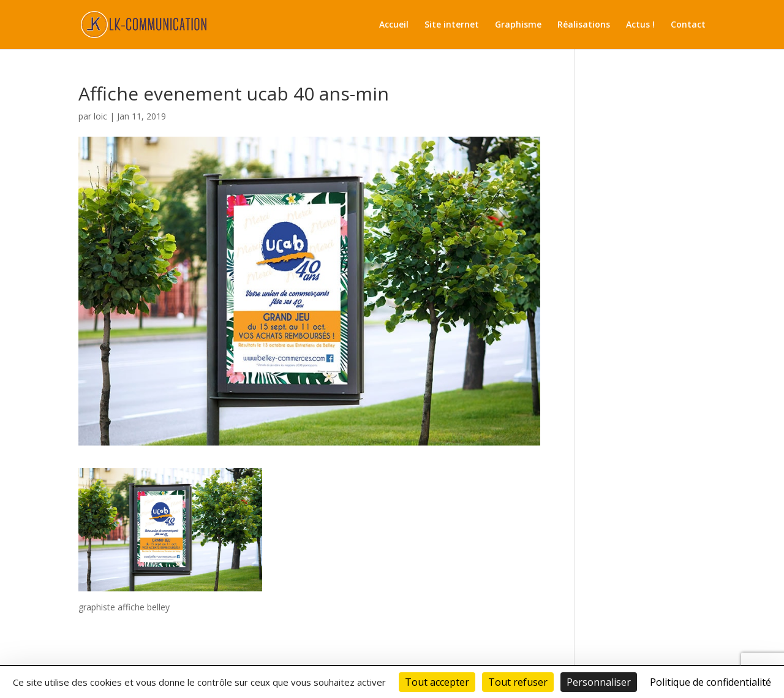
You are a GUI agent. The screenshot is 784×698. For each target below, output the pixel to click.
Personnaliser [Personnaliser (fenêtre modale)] (599, 682)
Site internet (452, 25)
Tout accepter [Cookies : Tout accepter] (437, 682)
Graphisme (518, 25)
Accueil (394, 25)
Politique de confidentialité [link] (710, 682)
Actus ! (640, 25)
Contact (688, 25)
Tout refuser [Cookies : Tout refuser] (518, 682)
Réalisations (584, 25)
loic (100, 116)
